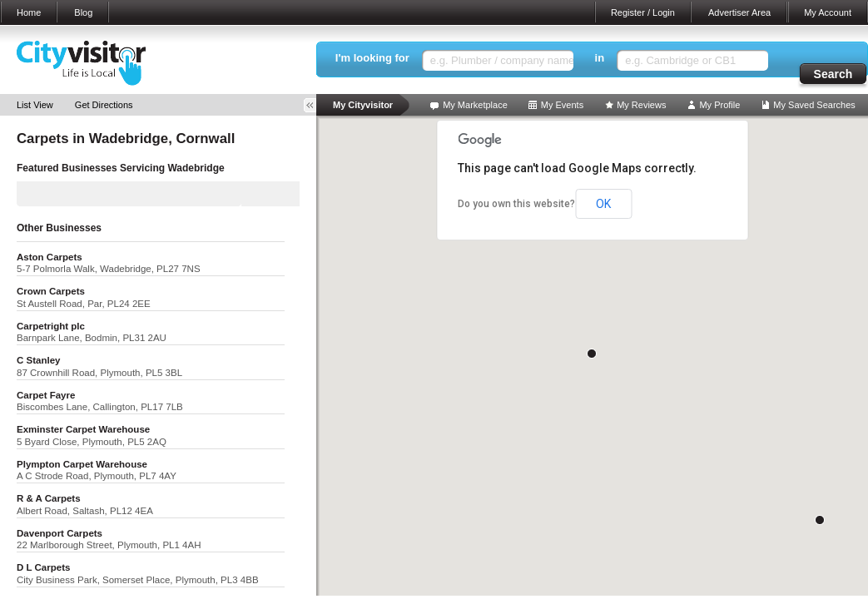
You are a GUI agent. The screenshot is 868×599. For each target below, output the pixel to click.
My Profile (719, 105)
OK (603, 204)
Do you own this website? (516, 204)
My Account (828, 12)
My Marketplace (475, 105)
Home (29, 12)
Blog (83, 12)
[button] (592, 354)
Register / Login (643, 12)
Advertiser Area (739, 12)
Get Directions (104, 105)
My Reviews (641, 105)
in (600, 58)
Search (833, 74)
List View (35, 105)
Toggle (315, 105)
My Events (562, 105)
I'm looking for (372, 58)
